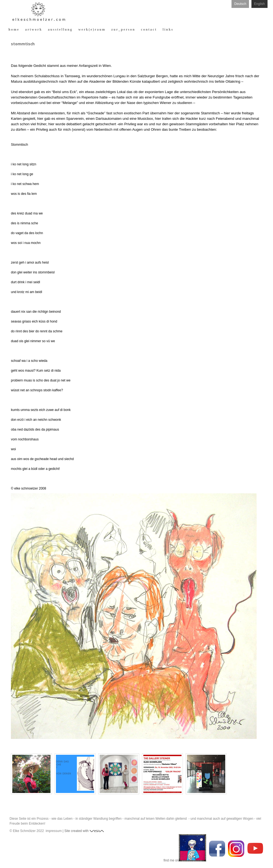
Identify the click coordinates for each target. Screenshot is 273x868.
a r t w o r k (33, 29)
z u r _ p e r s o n (123, 29)
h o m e (14, 29)
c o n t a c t (148, 29)
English (259, 4)
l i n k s (168, 29)
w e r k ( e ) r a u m (92, 29)
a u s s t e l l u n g (60, 29)
